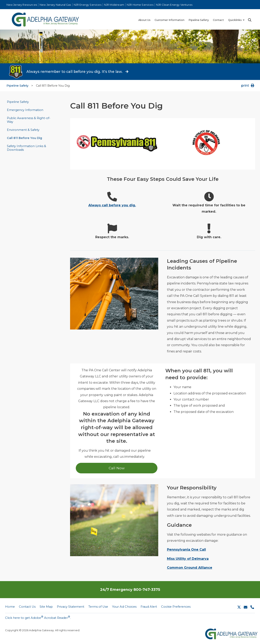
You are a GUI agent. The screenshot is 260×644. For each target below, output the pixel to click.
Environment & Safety (23, 130)
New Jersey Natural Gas (55, 5)
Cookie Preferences (176, 607)
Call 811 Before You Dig (24, 138)
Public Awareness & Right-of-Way (29, 120)
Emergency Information (25, 110)
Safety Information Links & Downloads (27, 148)
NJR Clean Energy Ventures (174, 5)
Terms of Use (98, 607)
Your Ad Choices (124, 607)
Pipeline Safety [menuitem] (199, 20)
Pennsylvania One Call (186, 550)
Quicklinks (235, 20)
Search (249, 20)
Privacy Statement (71, 607)
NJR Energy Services (88, 5)
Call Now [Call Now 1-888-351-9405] (117, 468)
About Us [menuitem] (144, 20)
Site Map (46, 607)
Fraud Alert (149, 607)
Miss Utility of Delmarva (188, 559)
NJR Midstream (114, 5)
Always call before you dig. (112, 205)
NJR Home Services (140, 5)
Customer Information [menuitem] (170, 20)
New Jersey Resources (22, 5)
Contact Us (27, 607)
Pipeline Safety (17, 86)
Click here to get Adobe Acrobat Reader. (38, 617)
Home (10, 607)
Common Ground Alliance (190, 568)
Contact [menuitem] (218, 20)
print (248, 86)
